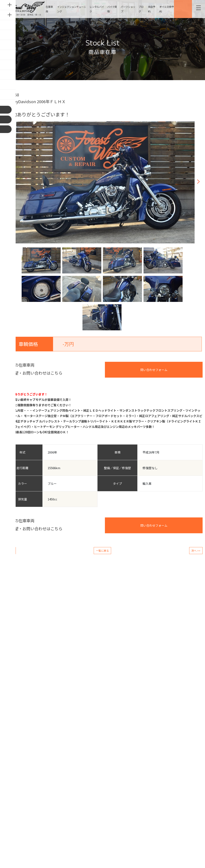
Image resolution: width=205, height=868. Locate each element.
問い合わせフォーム (154, 370)
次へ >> (196, 551)
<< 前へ (9, 551)
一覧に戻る (102, 551)
